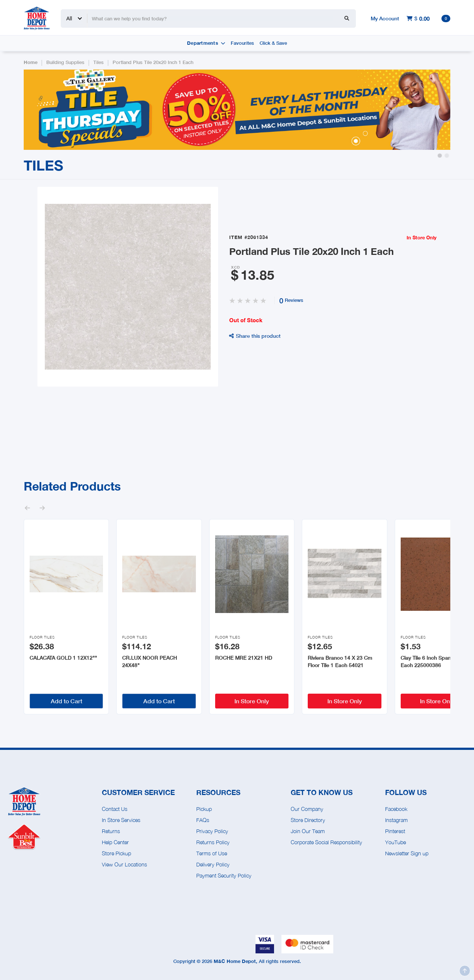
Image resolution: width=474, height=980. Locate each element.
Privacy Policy (212, 831)
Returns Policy (213, 842)
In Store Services (121, 820)
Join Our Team (308, 831)
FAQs (203, 820)
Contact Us (115, 809)
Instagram (396, 820)
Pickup (204, 809)
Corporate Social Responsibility (326, 842)
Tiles (99, 62)
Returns (111, 831)
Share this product (255, 336)
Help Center (115, 842)
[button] (440, 156)
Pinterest (395, 831)
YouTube (395, 842)
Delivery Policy (213, 864)
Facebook (396, 809)
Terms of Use (212, 853)
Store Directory (308, 820)
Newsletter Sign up (407, 853)
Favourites (242, 43)
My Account (385, 18)
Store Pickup (116, 853)
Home (31, 62)
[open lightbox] (128, 287)
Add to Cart (66, 701)
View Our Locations (124, 864)
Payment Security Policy (224, 875)
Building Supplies (65, 62)
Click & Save (273, 43)
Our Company (307, 809)
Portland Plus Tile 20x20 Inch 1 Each (153, 62)
